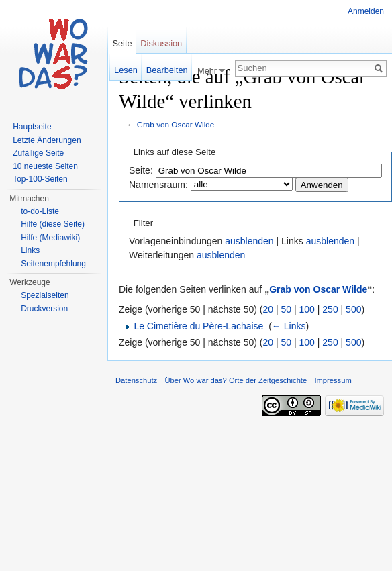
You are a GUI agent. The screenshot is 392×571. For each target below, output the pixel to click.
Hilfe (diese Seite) (53, 224)
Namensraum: (158, 185)
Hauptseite (32, 127)
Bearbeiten (167, 70)
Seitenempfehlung (53, 264)
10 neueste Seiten (45, 166)
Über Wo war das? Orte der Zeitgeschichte (236, 380)
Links (30, 250)
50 (287, 309)
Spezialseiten (45, 295)
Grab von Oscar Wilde (176, 124)
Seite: (141, 170)
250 (330, 309)
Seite (122, 43)
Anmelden (366, 11)
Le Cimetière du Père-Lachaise (198, 326)
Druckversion (44, 309)
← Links (289, 326)
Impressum (333, 380)
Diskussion (161, 43)
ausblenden (249, 241)
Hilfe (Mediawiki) (50, 238)
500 (353, 309)
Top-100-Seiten (40, 179)
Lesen (126, 70)
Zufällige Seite (38, 153)
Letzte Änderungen (47, 140)
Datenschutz (136, 380)
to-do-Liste (40, 211)
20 (268, 309)
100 (307, 309)
